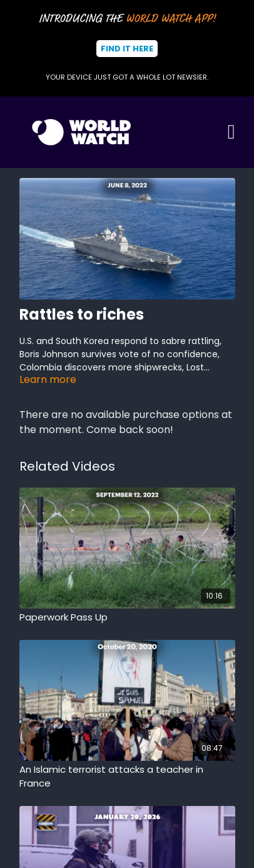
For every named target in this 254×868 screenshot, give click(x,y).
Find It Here (127, 49)
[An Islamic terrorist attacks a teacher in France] (127, 777)
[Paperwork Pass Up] (127, 618)
